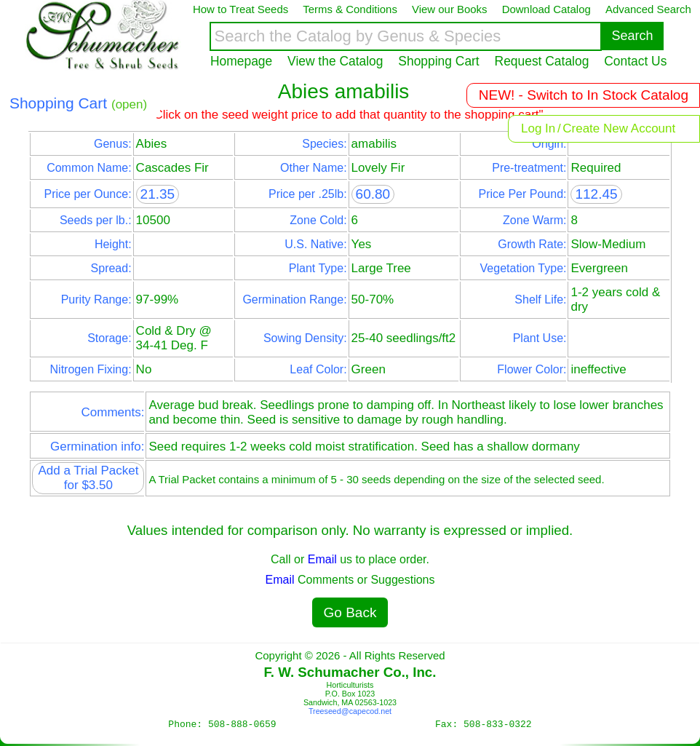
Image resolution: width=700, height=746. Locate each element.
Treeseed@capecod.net (350, 711)
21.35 (158, 194)
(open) (129, 104)
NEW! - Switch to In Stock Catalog (584, 95)
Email (322, 559)
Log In (538, 128)
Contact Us (635, 61)
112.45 (596, 194)
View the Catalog (335, 61)
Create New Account (619, 128)
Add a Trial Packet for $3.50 (88, 478)
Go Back (350, 612)
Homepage (241, 61)
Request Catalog (542, 61)
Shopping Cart (438, 61)
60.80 (373, 194)
